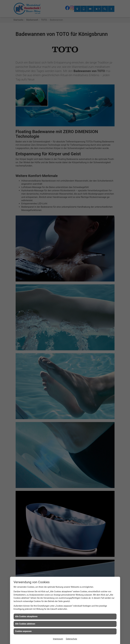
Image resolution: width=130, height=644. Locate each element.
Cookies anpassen (23, 631)
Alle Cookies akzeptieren (26, 616)
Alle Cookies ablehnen (25, 624)
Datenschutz (72, 639)
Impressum (58, 639)
